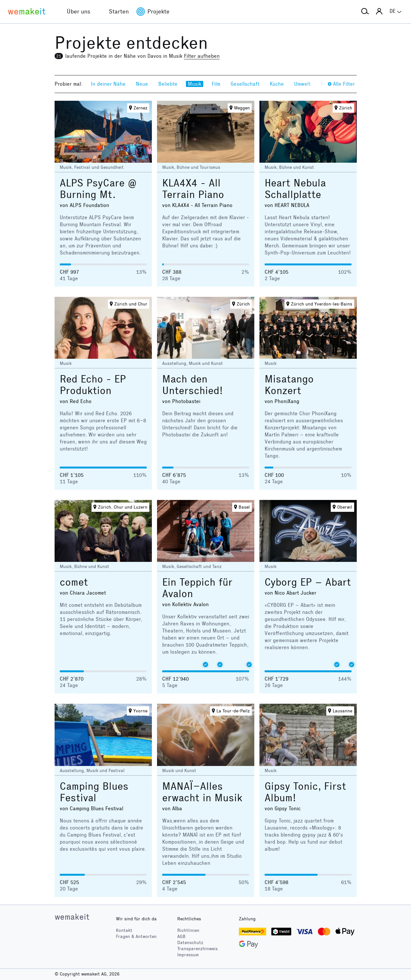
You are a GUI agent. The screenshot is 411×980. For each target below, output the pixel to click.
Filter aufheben (202, 56)
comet (74, 582)
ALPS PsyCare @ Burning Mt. (98, 189)
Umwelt (302, 84)
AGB (181, 937)
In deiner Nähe (108, 84)
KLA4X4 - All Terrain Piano (193, 189)
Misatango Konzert (289, 385)
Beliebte (168, 84)
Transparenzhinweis (197, 949)
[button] (365, 12)
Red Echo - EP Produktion (93, 385)
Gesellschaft (245, 84)
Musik (195, 84)
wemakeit (72, 917)
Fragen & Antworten (136, 937)
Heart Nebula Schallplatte (295, 189)
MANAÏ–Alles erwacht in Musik (202, 792)
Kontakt (124, 930)
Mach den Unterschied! (192, 385)
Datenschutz (190, 943)
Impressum (188, 955)
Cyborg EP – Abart (308, 582)
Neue (142, 84)
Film (216, 84)
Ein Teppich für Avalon (197, 588)
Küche (277, 84)
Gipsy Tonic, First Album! (305, 792)
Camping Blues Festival (94, 792)
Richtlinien (188, 930)
